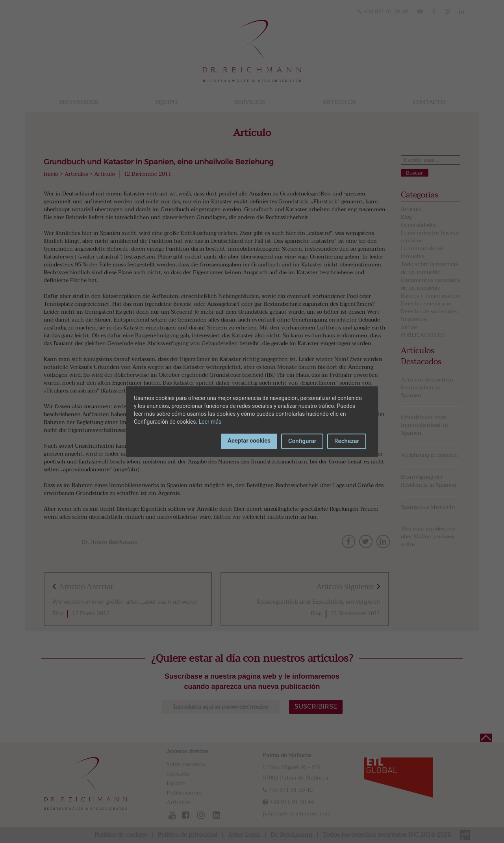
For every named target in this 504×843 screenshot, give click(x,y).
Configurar (302, 441)
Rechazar (347, 441)
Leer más (210, 422)
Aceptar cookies (249, 441)
